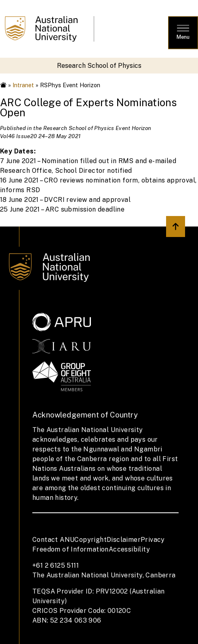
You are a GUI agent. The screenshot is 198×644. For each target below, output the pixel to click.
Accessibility (129, 549)
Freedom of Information (71, 549)
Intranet (23, 85)
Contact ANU (53, 540)
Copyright (91, 540)
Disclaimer (124, 540)
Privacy (153, 540)
